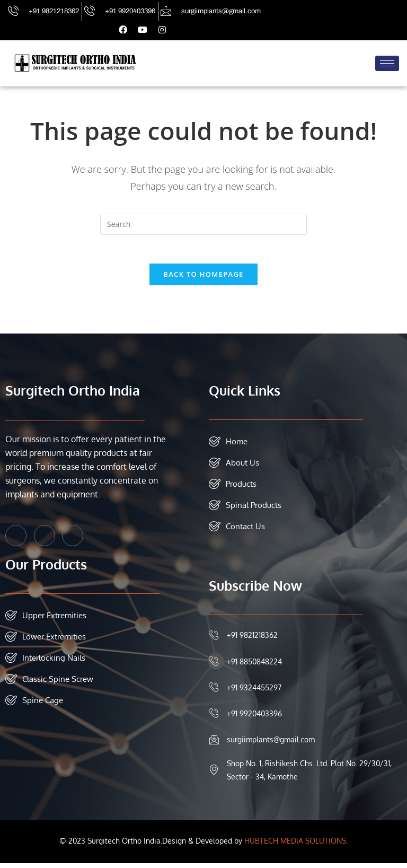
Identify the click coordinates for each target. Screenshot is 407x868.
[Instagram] (73, 540)
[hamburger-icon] (387, 64)
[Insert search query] (203, 225)
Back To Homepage (203, 279)
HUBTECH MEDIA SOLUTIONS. (296, 845)
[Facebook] (16, 540)
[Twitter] (45, 540)
